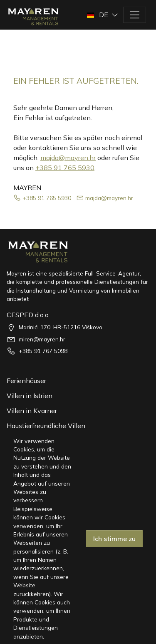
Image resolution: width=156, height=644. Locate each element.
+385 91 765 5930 (65, 168)
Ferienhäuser (26, 381)
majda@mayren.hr (68, 158)
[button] (103, 15)
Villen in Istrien (30, 396)
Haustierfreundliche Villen (46, 426)
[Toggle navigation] (135, 15)
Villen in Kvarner (32, 411)
